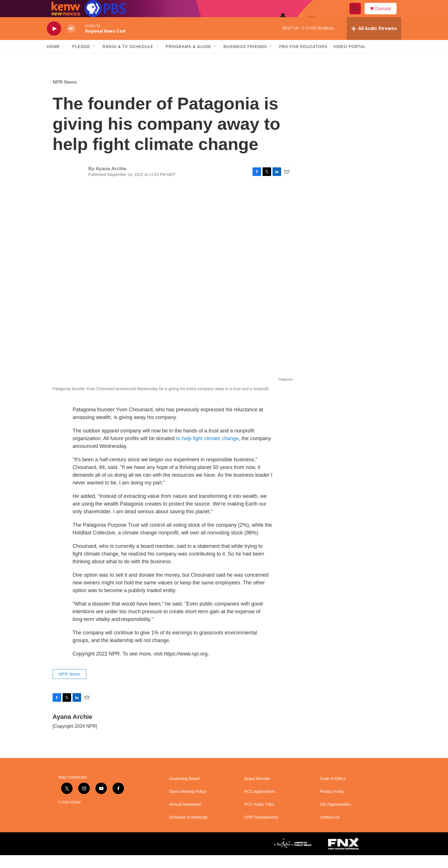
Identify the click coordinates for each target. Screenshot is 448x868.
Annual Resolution (185, 817)
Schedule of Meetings (188, 830)
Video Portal (349, 59)
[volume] (71, 42)
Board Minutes (257, 792)
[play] (54, 42)
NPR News (65, 95)
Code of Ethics (333, 792)
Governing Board (184, 792)
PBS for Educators (303, 59)
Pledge (81, 59)
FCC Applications (260, 804)
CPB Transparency (261, 830)
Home (53, 59)
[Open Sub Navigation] (64, 59)
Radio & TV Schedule (128, 59)
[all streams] (374, 41)
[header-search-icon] (358, 15)
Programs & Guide (188, 59)
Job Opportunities (335, 817)
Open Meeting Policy (188, 804)
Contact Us (330, 830)
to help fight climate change (207, 451)
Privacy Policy (332, 804)
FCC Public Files (259, 817)
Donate (387, 15)
